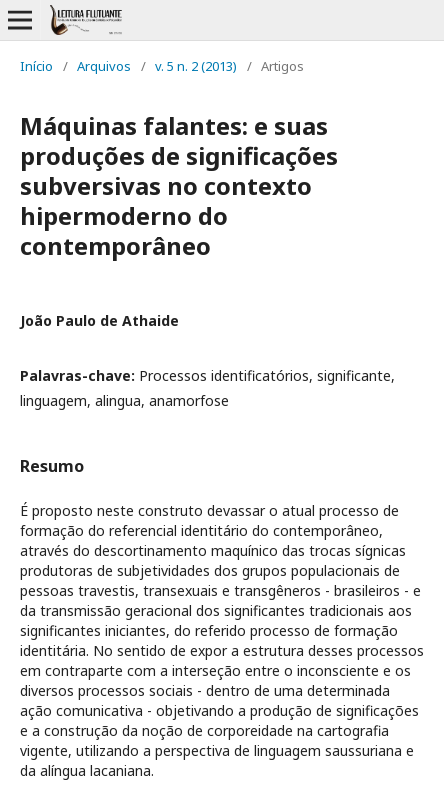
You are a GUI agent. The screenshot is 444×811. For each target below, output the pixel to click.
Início (36, 66)
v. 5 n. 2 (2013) (196, 66)
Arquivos (104, 66)
